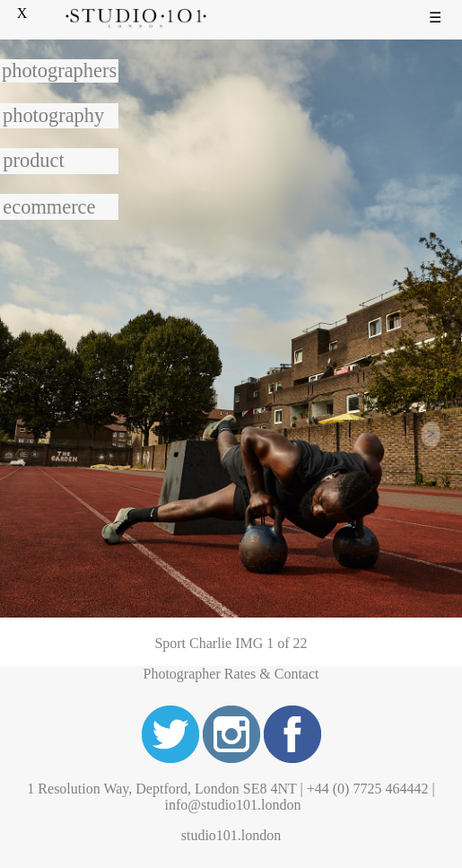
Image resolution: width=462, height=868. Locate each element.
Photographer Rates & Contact (231, 674)
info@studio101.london (232, 805)
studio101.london (231, 835)
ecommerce (49, 207)
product (33, 160)
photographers (59, 70)
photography (53, 115)
